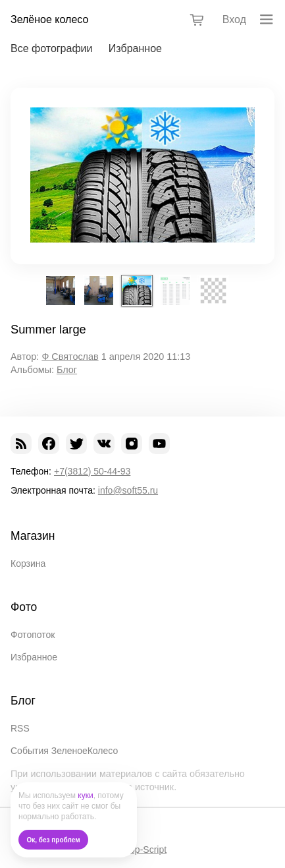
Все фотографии (51, 48)
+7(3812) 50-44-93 (92, 471)
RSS (20, 728)
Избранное (135, 48)
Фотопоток (33, 635)
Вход (234, 19)
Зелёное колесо (49, 19)
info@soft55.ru (128, 490)
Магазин (33, 536)
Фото (24, 607)
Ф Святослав (70, 357)
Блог (67, 370)
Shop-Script (142, 850)
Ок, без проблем (54, 840)
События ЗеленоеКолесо (64, 751)
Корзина (28, 564)
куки (85, 796)
